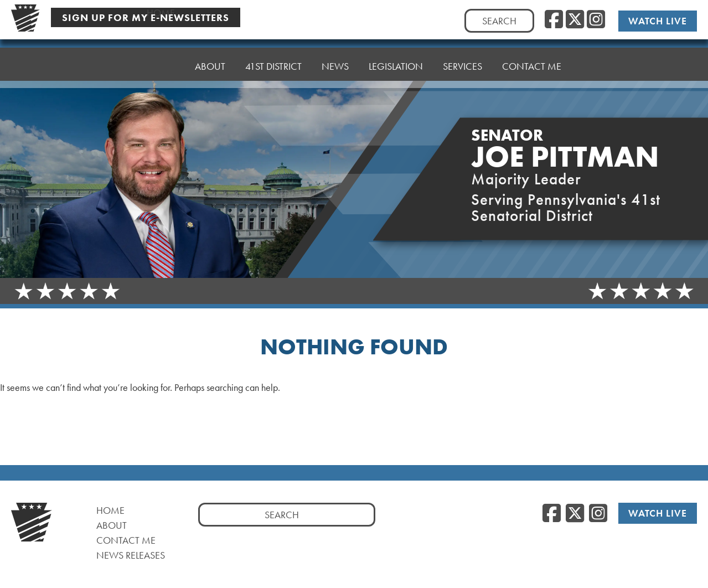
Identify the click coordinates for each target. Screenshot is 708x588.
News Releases (131, 555)
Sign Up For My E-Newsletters (146, 17)
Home (161, 62)
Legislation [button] (396, 51)
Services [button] (462, 48)
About (210, 60)
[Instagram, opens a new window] (596, 20)
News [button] (335, 54)
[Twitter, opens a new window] (575, 20)
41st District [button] (273, 57)
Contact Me (532, 46)
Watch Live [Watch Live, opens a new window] (658, 21)
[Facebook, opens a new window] (554, 20)
